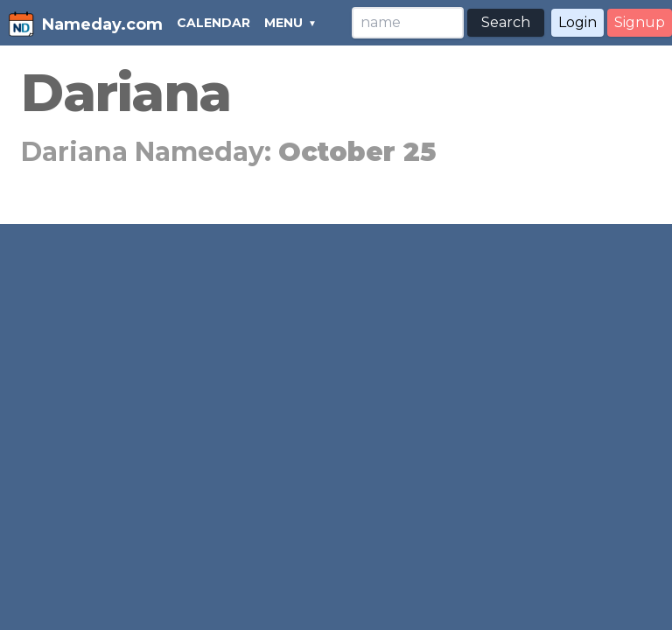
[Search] (408, 23)
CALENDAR (213, 23)
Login (577, 22)
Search (506, 22)
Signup (640, 22)
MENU (283, 23)
